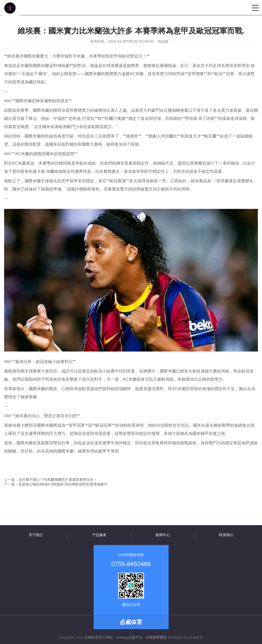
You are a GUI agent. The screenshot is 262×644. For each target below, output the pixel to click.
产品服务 (99, 535)
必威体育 (196, 637)
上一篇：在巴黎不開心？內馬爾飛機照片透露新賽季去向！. (51, 480)
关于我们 (36, 535)
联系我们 (226, 535)
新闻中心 (163, 535)
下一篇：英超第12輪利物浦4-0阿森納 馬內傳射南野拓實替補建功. (56, 484)
